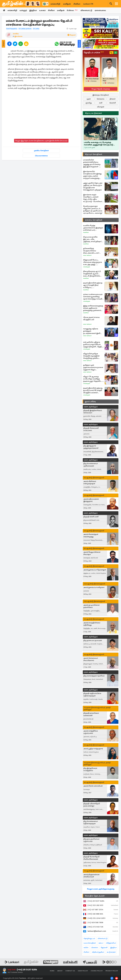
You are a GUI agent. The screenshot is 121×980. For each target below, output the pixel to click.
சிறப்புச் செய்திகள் (94, 154)
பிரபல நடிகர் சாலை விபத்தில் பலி (91, 318)
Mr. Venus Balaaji (92, 79)
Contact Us (70, 971)
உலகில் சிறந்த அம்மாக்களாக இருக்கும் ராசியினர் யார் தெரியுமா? (93, 228)
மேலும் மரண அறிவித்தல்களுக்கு (101, 889)
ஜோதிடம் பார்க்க (94, 53)
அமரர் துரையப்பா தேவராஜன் (95, 570)
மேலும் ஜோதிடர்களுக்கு (101, 89)
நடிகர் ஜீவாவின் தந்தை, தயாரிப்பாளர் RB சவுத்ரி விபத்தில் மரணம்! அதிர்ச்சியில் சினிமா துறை (93, 390)
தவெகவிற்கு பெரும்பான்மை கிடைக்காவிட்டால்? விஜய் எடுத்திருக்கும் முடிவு (92, 251)
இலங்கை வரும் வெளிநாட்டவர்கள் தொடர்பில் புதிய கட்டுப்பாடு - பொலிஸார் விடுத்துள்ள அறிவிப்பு (93, 198)
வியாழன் (101, 107)
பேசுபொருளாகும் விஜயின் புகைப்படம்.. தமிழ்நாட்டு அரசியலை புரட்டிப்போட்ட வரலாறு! (93, 210)
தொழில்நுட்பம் (89, 938)
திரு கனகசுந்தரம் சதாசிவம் (94, 676)
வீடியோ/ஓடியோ (98, 952)
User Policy (83, 971)
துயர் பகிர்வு (90, 402)
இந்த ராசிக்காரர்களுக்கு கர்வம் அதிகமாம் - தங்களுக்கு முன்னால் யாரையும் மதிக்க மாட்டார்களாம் (93, 308)
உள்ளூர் (23, 11)
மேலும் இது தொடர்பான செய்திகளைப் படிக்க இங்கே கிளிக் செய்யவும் (41, 141)
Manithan (86, 232)
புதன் (89, 99)
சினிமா (77, 4)
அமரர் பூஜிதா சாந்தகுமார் (93, 749)
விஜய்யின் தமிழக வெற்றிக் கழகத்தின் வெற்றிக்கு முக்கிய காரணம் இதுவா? (91, 356)
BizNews (73, 10)
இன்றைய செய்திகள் (101, 95)
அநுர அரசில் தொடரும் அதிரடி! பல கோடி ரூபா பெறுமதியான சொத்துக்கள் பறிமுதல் (93, 186)
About (60, 971)
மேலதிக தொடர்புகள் (95, 896)
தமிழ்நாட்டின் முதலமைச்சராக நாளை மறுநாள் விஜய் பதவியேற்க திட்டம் (93, 367)
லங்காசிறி (55, 4)
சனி (101, 103)
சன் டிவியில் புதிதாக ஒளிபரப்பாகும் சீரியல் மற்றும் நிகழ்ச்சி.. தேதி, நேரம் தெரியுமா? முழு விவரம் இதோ (93, 344)
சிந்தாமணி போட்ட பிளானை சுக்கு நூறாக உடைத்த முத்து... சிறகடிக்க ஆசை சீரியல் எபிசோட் (93, 262)
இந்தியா (33, 11)
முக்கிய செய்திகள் (41, 151)
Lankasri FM (88, 4)
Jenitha (16, 34)
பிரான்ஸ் (95, 948)
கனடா (101, 943)
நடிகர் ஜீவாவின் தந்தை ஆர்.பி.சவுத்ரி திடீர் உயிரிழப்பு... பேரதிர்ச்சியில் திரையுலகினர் (93, 285)
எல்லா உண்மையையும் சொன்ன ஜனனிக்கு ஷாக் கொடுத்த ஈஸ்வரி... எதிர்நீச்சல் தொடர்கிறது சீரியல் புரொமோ (93, 297)
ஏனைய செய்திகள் (94, 220)
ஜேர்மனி (104, 948)
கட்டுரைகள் (111, 952)
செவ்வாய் (101, 99)
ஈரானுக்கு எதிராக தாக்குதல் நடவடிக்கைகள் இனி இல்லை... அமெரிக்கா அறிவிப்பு (92, 331)
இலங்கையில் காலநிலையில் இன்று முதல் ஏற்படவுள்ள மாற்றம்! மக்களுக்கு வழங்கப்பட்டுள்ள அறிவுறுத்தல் (92, 175)
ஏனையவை (101, 11)
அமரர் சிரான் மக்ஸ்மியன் (93, 786)
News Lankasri (87, 255)
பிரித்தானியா (111, 943)
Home (52, 971)
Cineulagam (87, 267)
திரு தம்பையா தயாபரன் (93, 640)
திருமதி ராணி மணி (91, 517)
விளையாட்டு (87, 11)
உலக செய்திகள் (90, 943)
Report (72, 35)
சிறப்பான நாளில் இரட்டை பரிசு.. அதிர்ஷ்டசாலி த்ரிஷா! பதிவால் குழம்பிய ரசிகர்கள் (92, 239)
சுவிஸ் (86, 948)
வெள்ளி (113, 103)
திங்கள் (113, 99)
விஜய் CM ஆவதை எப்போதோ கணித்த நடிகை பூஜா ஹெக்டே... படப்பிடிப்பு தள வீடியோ (93, 379)
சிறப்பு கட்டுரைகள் (93, 113)
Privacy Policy (112, 971)
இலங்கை (18, 36)
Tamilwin (23, 978)
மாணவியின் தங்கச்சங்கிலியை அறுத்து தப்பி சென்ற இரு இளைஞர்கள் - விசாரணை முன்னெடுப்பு (92, 163)
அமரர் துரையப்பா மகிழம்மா (94, 587)
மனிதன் (67, 4)
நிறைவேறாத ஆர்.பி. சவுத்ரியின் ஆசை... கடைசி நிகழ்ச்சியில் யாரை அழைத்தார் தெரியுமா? (92, 274)
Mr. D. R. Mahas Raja (109, 80)
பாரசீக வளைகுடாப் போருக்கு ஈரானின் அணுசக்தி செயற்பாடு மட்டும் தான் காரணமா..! (99, 144)
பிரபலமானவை (41, 156)
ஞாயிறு (89, 103)
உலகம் (43, 11)
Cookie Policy (97, 971)
